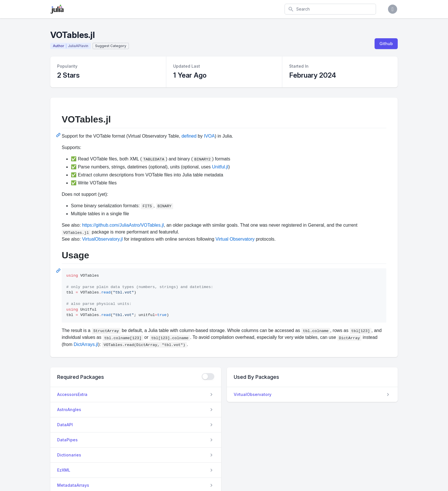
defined (189, 136)
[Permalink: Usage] (59, 271)
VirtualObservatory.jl (102, 239)
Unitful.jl (220, 167)
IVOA (209, 136)
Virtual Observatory (235, 239)
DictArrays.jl (86, 344)
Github (386, 44)
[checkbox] (208, 377)
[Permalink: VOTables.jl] (59, 135)
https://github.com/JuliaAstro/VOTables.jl (123, 225)
